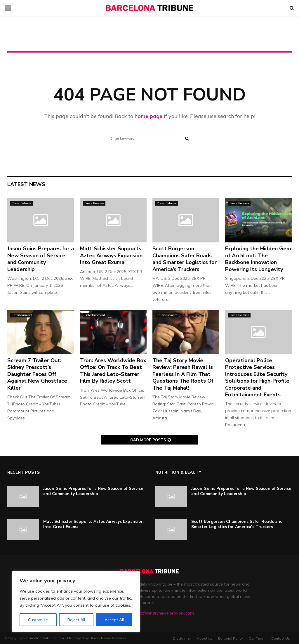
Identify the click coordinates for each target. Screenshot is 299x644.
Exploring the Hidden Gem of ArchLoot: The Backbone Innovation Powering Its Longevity (258, 259)
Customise (38, 620)
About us (205, 638)
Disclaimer (182, 638)
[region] (76, 602)
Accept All (114, 620)
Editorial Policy (231, 638)
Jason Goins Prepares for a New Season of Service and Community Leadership (41, 259)
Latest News (26, 184)
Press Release (21, 203)
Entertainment (22, 315)
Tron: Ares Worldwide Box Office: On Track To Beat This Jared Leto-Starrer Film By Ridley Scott (113, 371)
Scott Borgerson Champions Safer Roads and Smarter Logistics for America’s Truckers (185, 259)
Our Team (257, 638)
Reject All (76, 620)
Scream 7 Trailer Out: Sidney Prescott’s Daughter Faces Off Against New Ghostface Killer (37, 374)
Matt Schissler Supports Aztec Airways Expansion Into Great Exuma (111, 255)
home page (148, 116)
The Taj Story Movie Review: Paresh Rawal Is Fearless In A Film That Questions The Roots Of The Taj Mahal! (183, 374)
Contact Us (281, 638)
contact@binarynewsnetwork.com (161, 613)
